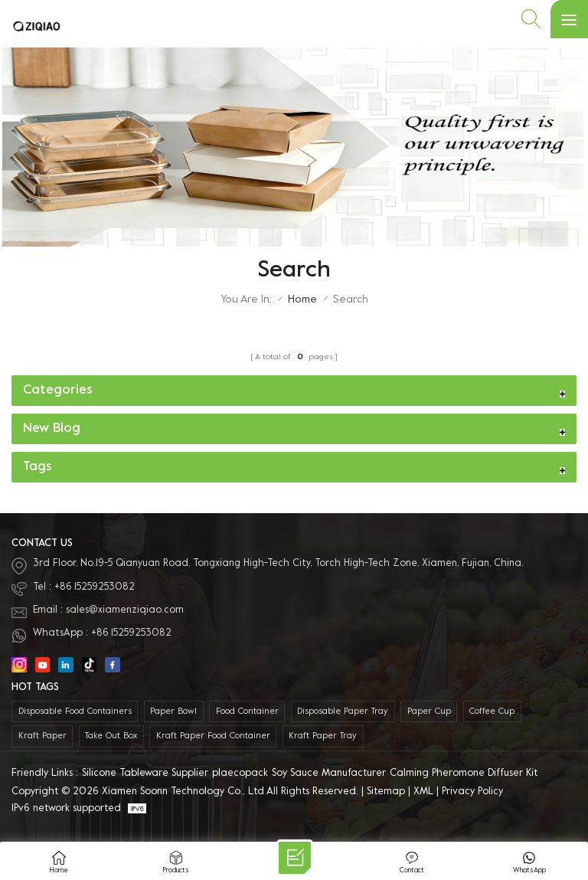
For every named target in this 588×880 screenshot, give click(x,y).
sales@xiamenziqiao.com (125, 610)
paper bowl (173, 712)
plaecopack (240, 774)
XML (423, 792)
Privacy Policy (472, 792)
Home (302, 300)
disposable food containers (75, 712)
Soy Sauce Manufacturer (329, 774)
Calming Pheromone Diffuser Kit (464, 774)
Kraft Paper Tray (323, 736)
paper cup (429, 712)
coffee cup (492, 712)
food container (247, 712)
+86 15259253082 (95, 587)
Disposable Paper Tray (343, 712)
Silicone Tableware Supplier (145, 774)
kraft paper (42, 736)
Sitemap (386, 792)
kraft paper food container (213, 736)
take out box (111, 736)
